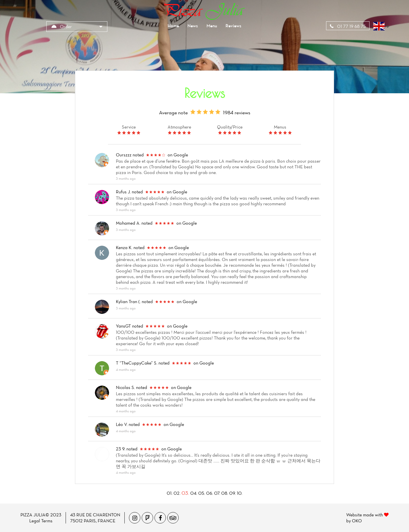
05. (202, 493)
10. (240, 493)
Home (173, 26)
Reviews (233, 26)
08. (225, 493)
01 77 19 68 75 (348, 26)
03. (185, 493)
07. (217, 493)
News (193, 26)
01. (170, 493)
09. (232, 493)
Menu (212, 26)
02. (177, 493)
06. (210, 493)
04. (194, 493)
